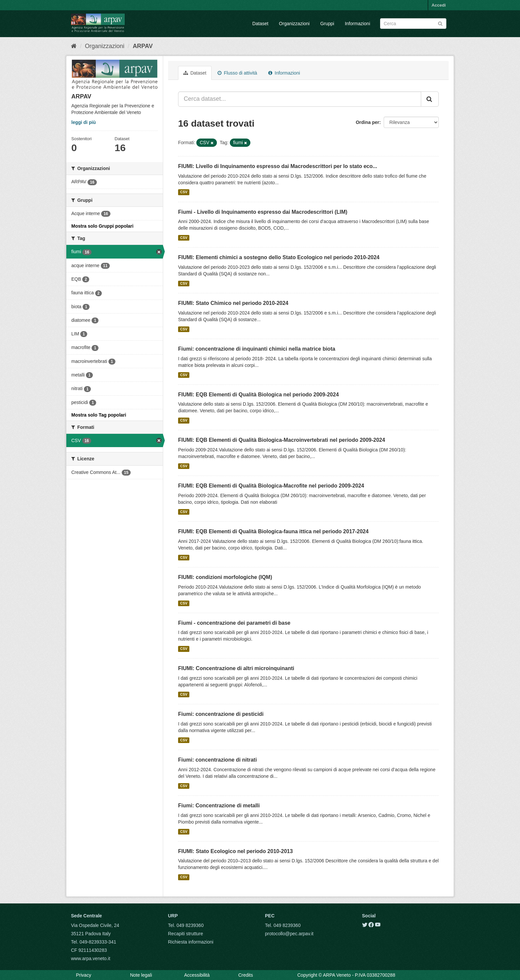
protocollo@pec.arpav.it (289, 934)
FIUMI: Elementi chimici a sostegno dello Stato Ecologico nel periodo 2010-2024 (279, 257)
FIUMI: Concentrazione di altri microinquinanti (236, 668)
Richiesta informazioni (191, 942)
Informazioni (357, 24)
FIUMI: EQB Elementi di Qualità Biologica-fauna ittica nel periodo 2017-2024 (273, 531)
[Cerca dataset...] (300, 99)
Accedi (439, 5)
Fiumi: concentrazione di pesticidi (221, 714)
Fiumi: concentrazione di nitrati (217, 760)
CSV (184, 192)
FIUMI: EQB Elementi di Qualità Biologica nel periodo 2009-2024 (259, 395)
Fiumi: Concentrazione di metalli (219, 806)
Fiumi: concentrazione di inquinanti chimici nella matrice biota (257, 349)
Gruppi (327, 24)
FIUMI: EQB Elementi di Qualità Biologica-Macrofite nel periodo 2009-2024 (271, 486)
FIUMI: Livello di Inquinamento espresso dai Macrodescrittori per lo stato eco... (278, 166)
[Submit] (440, 23)
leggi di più (84, 122)
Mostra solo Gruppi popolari (102, 226)
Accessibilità (197, 975)
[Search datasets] (413, 24)
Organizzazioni (294, 24)
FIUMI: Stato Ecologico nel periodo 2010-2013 (235, 851)
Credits (245, 975)
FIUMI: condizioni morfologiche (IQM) (225, 577)
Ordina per (368, 122)
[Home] (74, 46)
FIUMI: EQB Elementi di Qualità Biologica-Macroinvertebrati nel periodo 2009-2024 (282, 440)
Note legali (141, 975)
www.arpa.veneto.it (91, 958)
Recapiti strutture (186, 934)
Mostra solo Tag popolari (99, 415)
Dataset (260, 24)
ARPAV (143, 46)
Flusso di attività (237, 73)
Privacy (84, 975)
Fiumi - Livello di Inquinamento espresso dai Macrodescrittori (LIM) (263, 212)
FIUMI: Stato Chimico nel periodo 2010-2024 (233, 303)
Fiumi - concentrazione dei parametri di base (234, 623)
